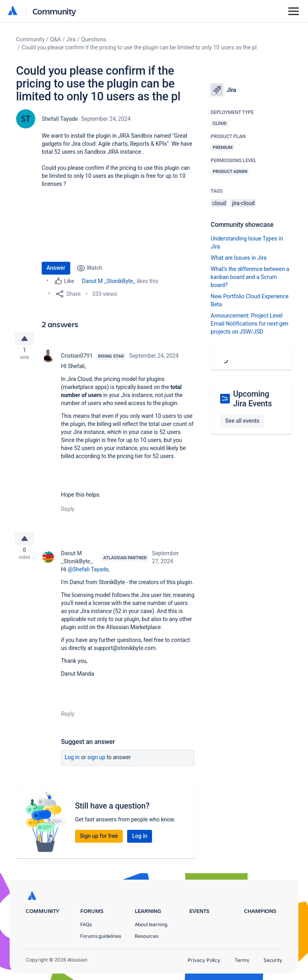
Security (273, 960)
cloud (219, 203)
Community (54, 11)
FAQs (86, 924)
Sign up (96, 762)
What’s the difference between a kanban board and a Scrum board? (250, 277)
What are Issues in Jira (238, 258)
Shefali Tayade (60, 119)
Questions (93, 39)
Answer (56, 268)
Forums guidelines (101, 936)
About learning (151, 924)
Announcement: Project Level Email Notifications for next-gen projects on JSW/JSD (249, 324)
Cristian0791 (77, 358)
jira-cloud (243, 203)
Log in (72, 762)
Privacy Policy (204, 960)
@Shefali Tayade (88, 574)
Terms (242, 960)
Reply (68, 511)
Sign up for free (99, 841)
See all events (242, 421)
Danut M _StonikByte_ (108, 281)
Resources (147, 936)
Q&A (56, 39)
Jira (71, 39)
